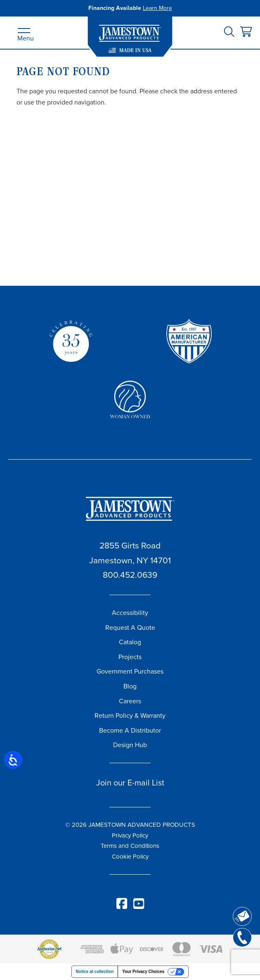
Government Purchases (130, 671)
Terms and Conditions (130, 846)
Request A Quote (130, 628)
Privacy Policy (130, 835)
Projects (130, 657)
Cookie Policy (130, 857)
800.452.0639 (130, 575)
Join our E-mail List (130, 783)
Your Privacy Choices (143, 972)
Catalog (130, 642)
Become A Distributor (130, 730)
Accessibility (130, 613)
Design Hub (130, 745)
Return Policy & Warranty (130, 715)
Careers (130, 701)
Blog (130, 686)
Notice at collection (95, 972)
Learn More (157, 8)
